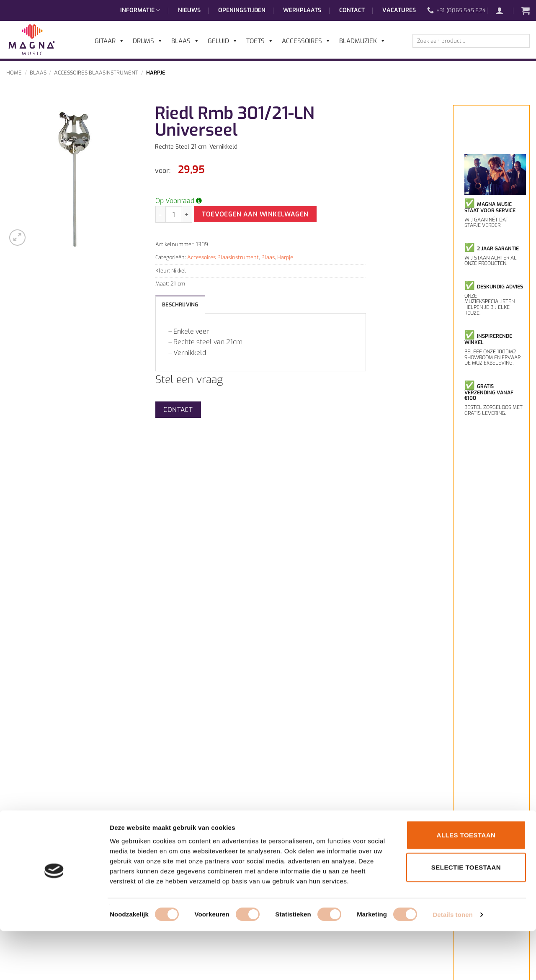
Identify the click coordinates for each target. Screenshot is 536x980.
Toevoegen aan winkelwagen (255, 214)
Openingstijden (242, 10)
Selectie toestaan (466, 916)
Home (14, 73)
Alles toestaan (466, 884)
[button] (504, 10)
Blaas (38, 73)
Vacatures (399, 10)
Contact (352, 10)
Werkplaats (302, 10)
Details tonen (452, 963)
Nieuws (189, 10)
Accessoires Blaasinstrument (96, 73)
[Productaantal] (174, 214)
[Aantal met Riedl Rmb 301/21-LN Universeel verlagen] (160, 214)
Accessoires (306, 41)
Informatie (140, 10)
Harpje (156, 73)
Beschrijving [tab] (180, 305)
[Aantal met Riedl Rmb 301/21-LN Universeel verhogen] (187, 214)
